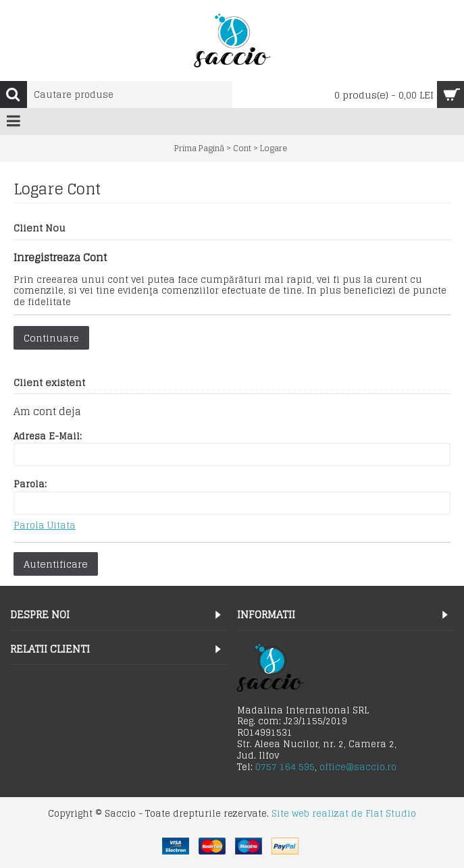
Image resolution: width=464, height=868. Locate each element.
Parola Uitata (45, 526)
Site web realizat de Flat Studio (344, 814)
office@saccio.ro (358, 767)
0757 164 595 (285, 767)
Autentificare (56, 564)
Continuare (51, 338)
